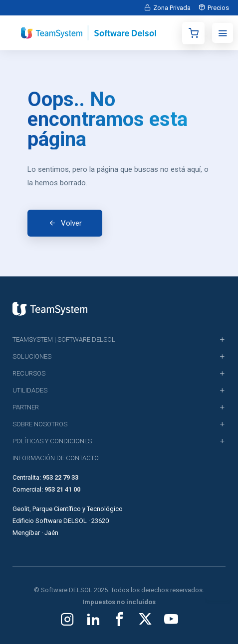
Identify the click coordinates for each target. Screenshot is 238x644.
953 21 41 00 (62, 489)
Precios (218, 8)
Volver (71, 223)
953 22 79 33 (60, 477)
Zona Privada (172, 8)
